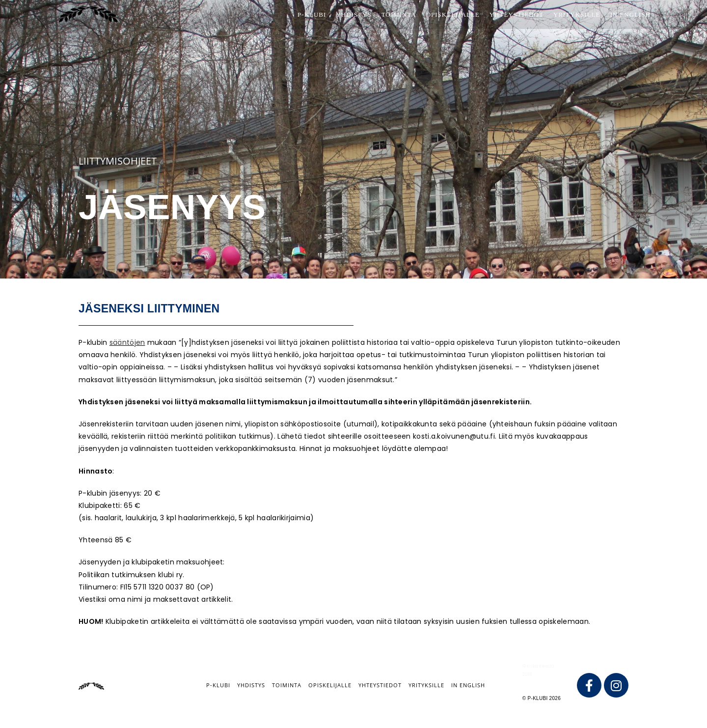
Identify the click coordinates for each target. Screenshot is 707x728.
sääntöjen (127, 342)
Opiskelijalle (330, 685)
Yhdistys (251, 685)
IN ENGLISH (468, 685)
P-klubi (218, 685)
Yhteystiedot (380, 685)
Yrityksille (426, 685)
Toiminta (287, 685)
